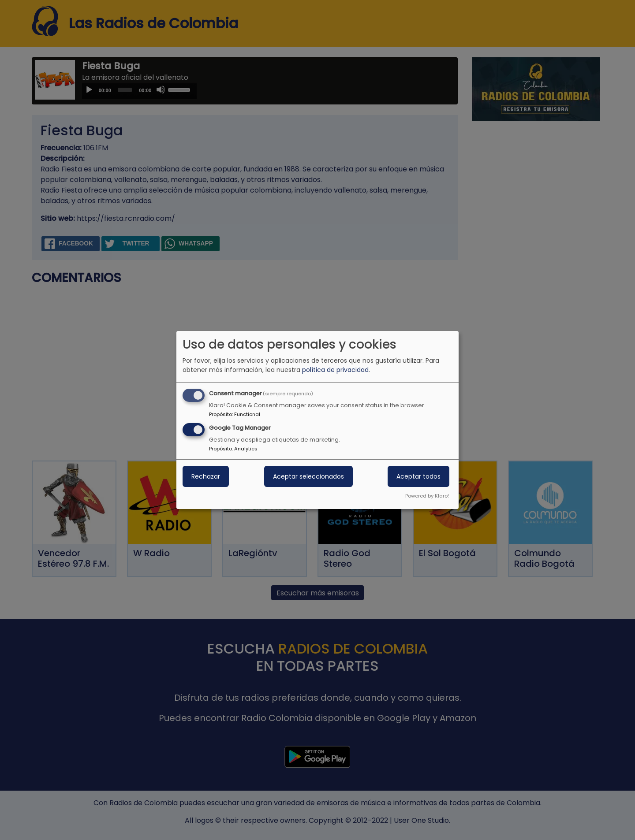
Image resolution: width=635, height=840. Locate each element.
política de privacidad (335, 370)
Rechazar (206, 476)
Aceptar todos (418, 476)
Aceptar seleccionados (308, 476)
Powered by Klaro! (427, 496)
